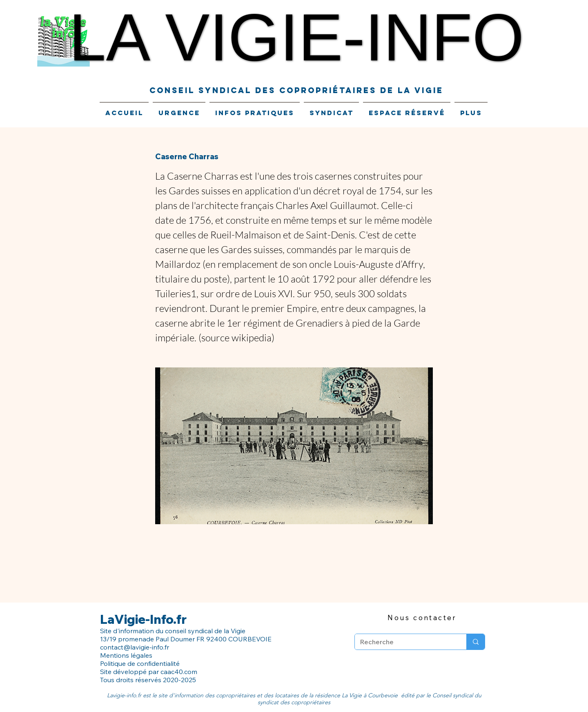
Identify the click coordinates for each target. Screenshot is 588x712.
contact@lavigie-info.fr (135, 647)
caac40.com (179, 672)
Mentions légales (126, 655)
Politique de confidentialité (141, 663)
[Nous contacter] (422, 617)
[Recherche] (404, 642)
